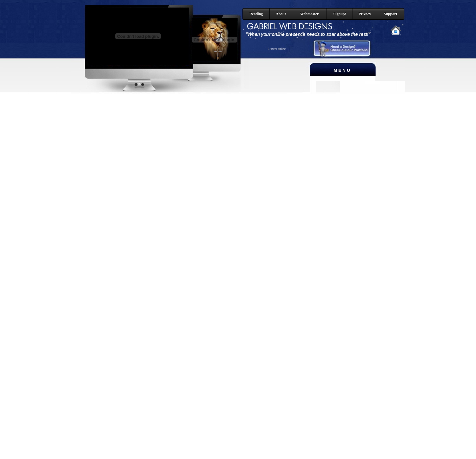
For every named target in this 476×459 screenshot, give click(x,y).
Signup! (340, 14)
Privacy (365, 14)
